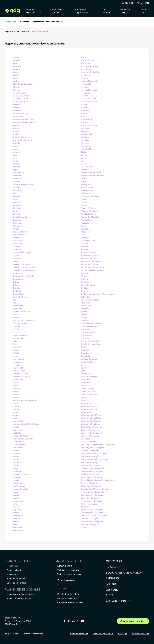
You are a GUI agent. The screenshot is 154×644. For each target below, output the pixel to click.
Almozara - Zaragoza (91, 457)
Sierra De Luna (88, 285)
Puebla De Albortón (90, 217)
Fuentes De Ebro (20, 374)
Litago (15, 468)
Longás (16, 480)
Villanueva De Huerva (91, 421)
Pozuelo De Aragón (90, 211)
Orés (83, 161)
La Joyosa (17, 430)
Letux (15, 465)
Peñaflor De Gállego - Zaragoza (96, 489)
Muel (83, 116)
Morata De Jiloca (89, 102)
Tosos (84, 347)
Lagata (16, 427)
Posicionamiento (68, 580)
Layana (16, 451)
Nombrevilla (87, 134)
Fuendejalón (18, 368)
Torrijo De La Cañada (91, 344)
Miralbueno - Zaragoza (92, 501)
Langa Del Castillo (21, 436)
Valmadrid (86, 380)
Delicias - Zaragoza (90, 519)
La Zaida (16, 454)
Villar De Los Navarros (91, 427)
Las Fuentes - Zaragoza (92, 495)
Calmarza (17, 250)
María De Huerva (89, 60)
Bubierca (17, 220)
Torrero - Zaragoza (90, 483)
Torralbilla (85, 329)
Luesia (16, 495)
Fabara (16, 350)
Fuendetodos (19, 371)
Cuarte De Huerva (21, 312)
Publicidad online (68, 594)
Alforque (17, 111)
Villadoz (84, 400)
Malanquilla (18, 516)
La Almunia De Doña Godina (26, 424)
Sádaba (84, 250)
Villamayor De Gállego (91, 415)
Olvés (84, 152)
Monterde (86, 93)
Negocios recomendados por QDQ (48, 22)
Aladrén (16, 75)
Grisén (16, 397)
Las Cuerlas (18, 442)
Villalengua (86, 412)
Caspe (16, 261)
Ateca (15, 161)
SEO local (62, 588)
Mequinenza (87, 69)
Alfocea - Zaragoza (90, 465)
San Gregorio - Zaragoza (93, 448)
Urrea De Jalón (88, 362)
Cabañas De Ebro (21, 232)
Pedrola (84, 182)
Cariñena (17, 258)
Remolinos (86, 229)
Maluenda (17, 528)
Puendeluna (86, 220)
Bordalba (17, 208)
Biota (15, 199)
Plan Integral (12, 574)
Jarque (16, 415)
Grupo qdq (128, 3)
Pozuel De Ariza (88, 208)
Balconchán (18, 173)
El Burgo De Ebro (20, 323)
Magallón (17, 510)
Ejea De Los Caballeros (23, 321)
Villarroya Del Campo (91, 436)
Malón (15, 525)
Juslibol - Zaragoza (90, 474)
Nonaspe (85, 137)
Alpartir (16, 125)
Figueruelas (18, 359)
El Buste (16, 326)
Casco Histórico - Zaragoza (94, 454)
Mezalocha (86, 75)
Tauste (84, 312)
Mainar (16, 513)
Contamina (18, 306)
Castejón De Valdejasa (23, 270)
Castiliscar (18, 273)
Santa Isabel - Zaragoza (92, 510)
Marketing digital (128, 11)
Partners (112, 578)
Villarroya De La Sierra (91, 433)
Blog (110, 595)
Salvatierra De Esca (90, 255)
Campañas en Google (67, 598)
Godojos (16, 389)
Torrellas (85, 338)
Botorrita (17, 214)
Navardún (85, 128)
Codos (16, 303)
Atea (15, 158)
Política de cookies (141, 634)
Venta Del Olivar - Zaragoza (94, 516)
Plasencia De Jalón (90, 196)
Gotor (15, 391)
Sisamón (85, 291)
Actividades (10, 22)
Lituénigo (17, 471)
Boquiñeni (17, 205)
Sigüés (84, 288)
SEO (59, 584)
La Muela (17, 433)
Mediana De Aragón (90, 66)
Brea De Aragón (20, 217)
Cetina (16, 282)
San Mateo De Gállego (91, 261)
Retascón (85, 232)
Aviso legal (122, 634)
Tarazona (85, 309)
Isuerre (16, 409)
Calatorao (17, 244)
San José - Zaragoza (91, 462)
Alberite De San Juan (22, 84)
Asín (15, 155)
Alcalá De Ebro (19, 93)
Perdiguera (86, 185)
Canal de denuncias (79, 634)
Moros (84, 108)
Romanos (85, 238)
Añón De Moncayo (21, 137)
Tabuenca (85, 303)
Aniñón (16, 134)
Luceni (16, 492)
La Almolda (18, 421)
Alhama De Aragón (21, 114)
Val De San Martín (89, 377)
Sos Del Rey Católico (91, 300)
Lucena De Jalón (20, 489)
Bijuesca (16, 196)
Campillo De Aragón (22, 253)
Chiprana (17, 285)
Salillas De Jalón (88, 253)
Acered (16, 60)
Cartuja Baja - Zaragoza (92, 471)
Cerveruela (18, 279)
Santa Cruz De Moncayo (92, 267)
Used (83, 368)
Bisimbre (17, 202)
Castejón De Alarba (22, 264)
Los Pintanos (19, 486)
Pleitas (84, 199)
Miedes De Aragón (90, 81)
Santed (84, 273)
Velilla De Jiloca (88, 391)
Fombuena (18, 362)
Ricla (83, 235)
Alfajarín (16, 105)
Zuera (84, 528)
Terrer (84, 315)
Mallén (16, 522)
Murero (84, 122)
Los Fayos (17, 483)
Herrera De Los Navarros (24, 400)
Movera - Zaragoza (90, 451)
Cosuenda (17, 309)
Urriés (84, 365)
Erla (14, 344)
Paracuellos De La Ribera (93, 176)
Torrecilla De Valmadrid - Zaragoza (97, 480)
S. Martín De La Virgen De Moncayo (98, 294)
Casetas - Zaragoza (90, 498)
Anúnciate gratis (118, 601)
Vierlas (84, 397)
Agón (15, 63)
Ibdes (15, 403)
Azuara (16, 164)
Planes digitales (34, 11)
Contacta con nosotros (133, 621)
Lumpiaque (18, 501)
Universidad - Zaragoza (92, 513)
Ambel (16, 128)
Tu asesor (107, 11)
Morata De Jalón (89, 99)
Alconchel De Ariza (21, 99)
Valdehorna (86, 374)
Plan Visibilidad (14, 570)
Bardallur (17, 179)
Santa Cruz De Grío (90, 264)
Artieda (16, 152)
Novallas (85, 140)
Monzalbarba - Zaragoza (92, 492)
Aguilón (16, 69)
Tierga (84, 318)
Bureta (16, 229)
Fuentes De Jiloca (21, 377)
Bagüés (16, 170)
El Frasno (17, 332)
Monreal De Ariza (89, 90)
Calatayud (17, 241)
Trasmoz (85, 350)
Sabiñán (85, 247)
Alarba (16, 81)
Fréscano (17, 365)
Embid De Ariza (20, 335)
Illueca (16, 406)
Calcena (16, 247)
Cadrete (16, 238)
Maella (16, 507)
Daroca (16, 318)
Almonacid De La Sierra (24, 122)
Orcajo (84, 155)
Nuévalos (85, 146)
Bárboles (17, 176)
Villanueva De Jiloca (90, 424)
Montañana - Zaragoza (92, 477)
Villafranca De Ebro (90, 406)
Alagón (16, 78)
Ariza (15, 149)
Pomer (84, 205)
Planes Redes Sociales (60, 11)
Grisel (15, 394)
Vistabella (85, 439)
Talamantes (86, 306)
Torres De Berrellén (90, 341)
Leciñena (17, 462)
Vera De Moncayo (89, 394)
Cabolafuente (19, 235)
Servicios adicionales (16, 583)
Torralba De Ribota (90, 326)
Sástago (85, 276)
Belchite (16, 182)
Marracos (85, 63)
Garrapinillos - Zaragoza (92, 468)
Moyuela (85, 111)
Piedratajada (87, 187)
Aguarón (17, 66)
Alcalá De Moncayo (22, 96)
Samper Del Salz (88, 258)
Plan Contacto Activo (16, 579)
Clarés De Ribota (20, 297)
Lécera (16, 457)
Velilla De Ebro (88, 389)
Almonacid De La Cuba (23, 119)
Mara (83, 57)
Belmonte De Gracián (23, 185)
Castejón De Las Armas (24, 267)
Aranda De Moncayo (22, 140)
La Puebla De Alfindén (23, 439)
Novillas (85, 143)
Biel (14, 193)
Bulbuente (17, 226)
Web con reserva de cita (68, 570)
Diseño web (65, 566)
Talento (112, 584)
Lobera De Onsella (21, 474)
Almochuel (18, 116)
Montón (85, 96)
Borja (15, 211)
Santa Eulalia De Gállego (92, 270)
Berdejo (16, 187)
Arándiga (17, 143)
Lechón (16, 459)
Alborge (16, 90)
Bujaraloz (17, 223)
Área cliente (143, 3)
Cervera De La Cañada (23, 276)
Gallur (15, 383)
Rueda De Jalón (88, 241)
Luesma (16, 498)
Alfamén (16, 108)
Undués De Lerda (89, 359)
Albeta (16, 87)
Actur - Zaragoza (89, 504)
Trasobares (86, 353)
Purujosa (85, 223)
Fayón (15, 356)
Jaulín (15, 418)
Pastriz (84, 179)
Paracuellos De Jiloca (91, 173)
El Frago (16, 329)
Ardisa (16, 146)
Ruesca (84, 244)
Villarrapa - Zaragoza (91, 486)
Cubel (15, 315)
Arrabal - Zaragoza (90, 525)
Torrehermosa (88, 332)
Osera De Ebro (88, 167)
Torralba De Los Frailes (92, 323)
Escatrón (17, 347)
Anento (16, 131)
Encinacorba (18, 338)
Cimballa (17, 291)
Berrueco (17, 190)
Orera (84, 158)
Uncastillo (86, 356)
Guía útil (143, 11)
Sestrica (85, 282)
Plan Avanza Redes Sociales (19, 598)
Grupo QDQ (114, 561)
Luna (15, 504)
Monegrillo (86, 84)
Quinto (84, 226)
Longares (17, 477)
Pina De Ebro (87, 190)
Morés (84, 105)
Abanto (16, 57)
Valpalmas (86, 383)
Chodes (16, 288)
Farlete (16, 353)
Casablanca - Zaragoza (92, 522)
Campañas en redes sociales (70, 602)
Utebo (84, 371)
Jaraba (16, 412)
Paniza (84, 170)
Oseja (84, 164)
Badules (16, 167)
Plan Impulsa (13, 566)
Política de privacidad (103, 634)
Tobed (84, 321)
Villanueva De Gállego (91, 418)
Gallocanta (18, 380)
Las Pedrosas (19, 445)
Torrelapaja (86, 335)
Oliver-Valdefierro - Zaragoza (95, 459)
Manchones (18, 530)
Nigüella (85, 131)
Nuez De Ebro (87, 149)
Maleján (16, 519)
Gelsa (15, 386)
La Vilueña (17, 448)
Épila (15, 341)
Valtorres (85, 386)
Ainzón (16, 72)
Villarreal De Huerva (90, 430)
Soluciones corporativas (81, 11)
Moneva (85, 87)
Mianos (84, 78)
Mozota (84, 114)
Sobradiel (85, 297)
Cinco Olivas (18, 294)
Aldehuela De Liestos (23, 102)
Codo (15, 300)
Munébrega (86, 119)
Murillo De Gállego (89, 125)
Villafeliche (86, 403)
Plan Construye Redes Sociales (21, 594)
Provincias (24, 22)
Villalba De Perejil (89, 409)
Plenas (84, 202)
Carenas (16, 255)
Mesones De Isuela (90, 72)
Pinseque (85, 193)
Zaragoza (85, 507)
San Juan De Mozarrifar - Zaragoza (97, 445)
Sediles (84, 279)
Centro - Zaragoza (90, 442)
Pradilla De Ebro (88, 214)
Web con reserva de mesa (69, 574)
